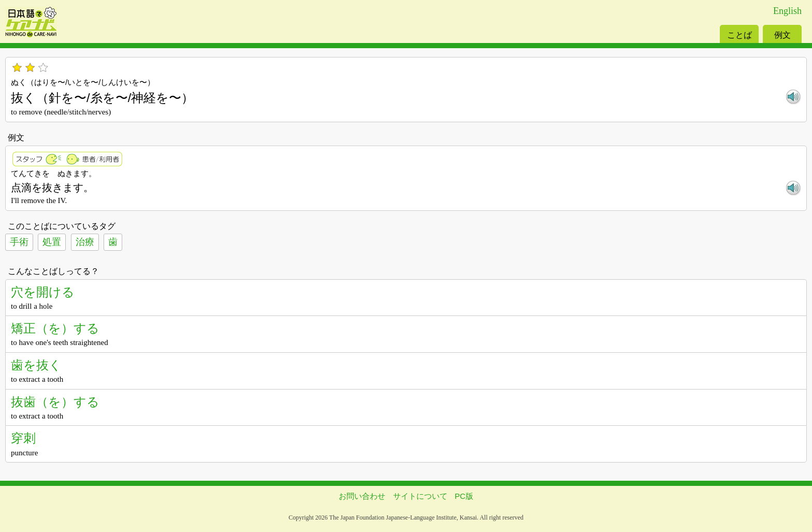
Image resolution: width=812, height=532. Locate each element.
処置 (52, 242)
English (787, 11)
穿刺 (23, 438)
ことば (740, 35)
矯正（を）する (55, 328)
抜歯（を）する (55, 402)
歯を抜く (36, 365)
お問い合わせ (362, 496)
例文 (782, 35)
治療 (85, 242)
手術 (19, 242)
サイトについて (420, 496)
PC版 (464, 496)
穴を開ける (43, 292)
